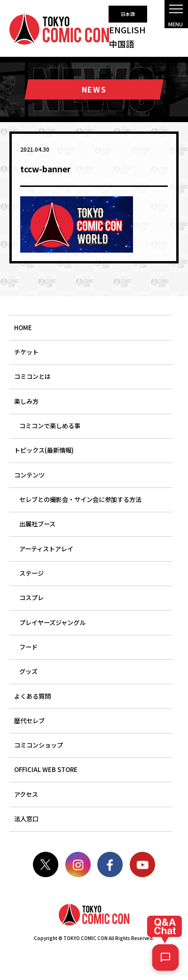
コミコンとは (32, 376)
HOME (23, 328)
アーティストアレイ (46, 549)
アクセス (26, 794)
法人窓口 (26, 819)
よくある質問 (32, 696)
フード (28, 647)
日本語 (128, 14)
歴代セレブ (29, 721)
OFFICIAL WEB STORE (46, 769)
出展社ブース (37, 524)
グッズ (28, 671)
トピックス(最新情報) (44, 450)
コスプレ (31, 598)
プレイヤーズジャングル (52, 622)
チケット (26, 352)
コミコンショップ (39, 745)
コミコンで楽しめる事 (50, 426)
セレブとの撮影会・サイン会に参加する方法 (80, 499)
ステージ (31, 573)
